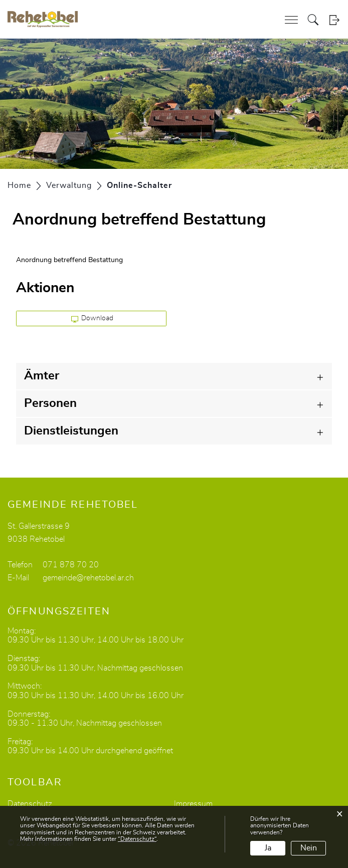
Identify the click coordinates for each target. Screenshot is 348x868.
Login (334, 20)
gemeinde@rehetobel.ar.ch (88, 578)
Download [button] (93, 319)
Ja (268, 848)
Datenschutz (30, 804)
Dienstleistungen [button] (71, 431)
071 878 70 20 (71, 565)
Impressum (193, 804)
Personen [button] (50, 403)
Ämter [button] (42, 376)
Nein (309, 848)
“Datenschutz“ (137, 839)
